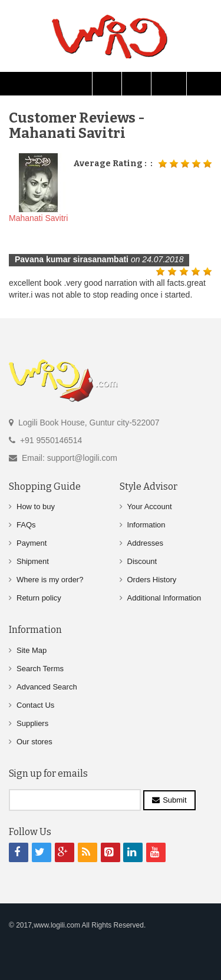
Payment (32, 543)
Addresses (145, 543)
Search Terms (40, 669)
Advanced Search (47, 687)
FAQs (26, 525)
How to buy (36, 507)
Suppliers (32, 723)
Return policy (39, 598)
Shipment (33, 561)
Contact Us (35, 705)
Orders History (152, 580)
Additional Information (164, 598)
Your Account (150, 507)
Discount (142, 561)
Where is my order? (50, 580)
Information (146, 525)
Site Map (32, 650)
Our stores (34, 742)
